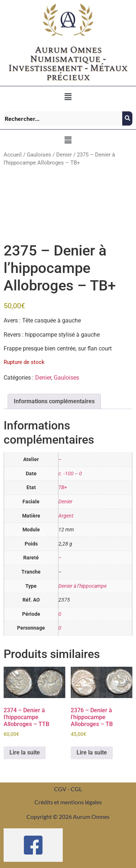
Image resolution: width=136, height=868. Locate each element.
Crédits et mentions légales (68, 802)
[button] (68, 97)
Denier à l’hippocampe (83, 586)
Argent (66, 516)
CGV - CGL (68, 789)
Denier (64, 155)
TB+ (63, 487)
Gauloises (39, 155)
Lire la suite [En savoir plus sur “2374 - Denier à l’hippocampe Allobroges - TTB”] (25, 752)
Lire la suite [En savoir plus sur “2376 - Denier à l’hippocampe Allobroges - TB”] (92, 752)
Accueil (13, 155)
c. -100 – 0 (70, 474)
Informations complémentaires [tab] (54, 401)
